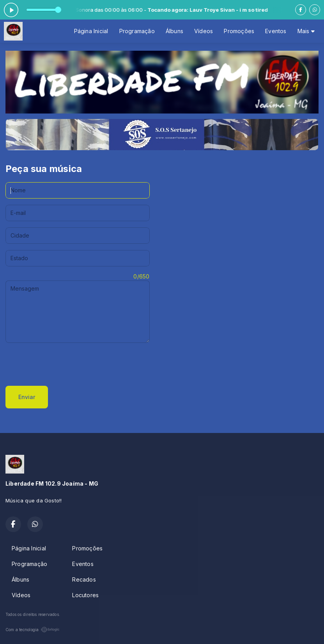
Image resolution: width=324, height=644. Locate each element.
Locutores (85, 595)
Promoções (239, 31)
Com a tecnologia (33, 630)
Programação (137, 31)
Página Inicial (91, 31)
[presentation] (65, 364)
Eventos (276, 31)
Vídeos (204, 31)
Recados (84, 579)
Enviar (27, 397)
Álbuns (174, 31)
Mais (306, 31)
